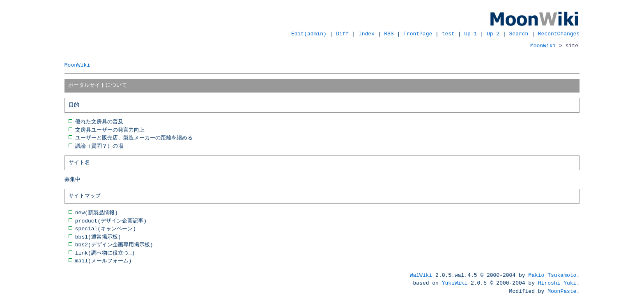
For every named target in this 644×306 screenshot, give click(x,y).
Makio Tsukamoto (552, 275)
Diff (342, 34)
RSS (389, 34)
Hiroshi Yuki (557, 283)
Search (519, 34)
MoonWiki (543, 46)
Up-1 (470, 34)
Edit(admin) (309, 34)
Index (367, 34)
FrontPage (418, 34)
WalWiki (421, 275)
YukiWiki (455, 283)
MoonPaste (562, 291)
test (448, 34)
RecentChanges (559, 34)
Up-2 (493, 34)
